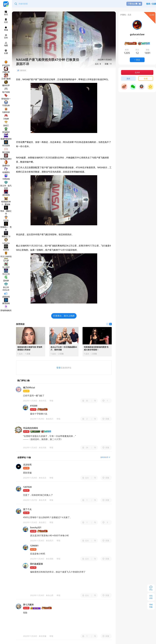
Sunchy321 (36, 527)
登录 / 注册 (151, 4)
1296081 (34, 546)
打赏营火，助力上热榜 (64, 316)
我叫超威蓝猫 (36, 564)
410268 (34, 406)
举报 (51, 401)
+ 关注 (137, 60)
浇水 (128, 79)
